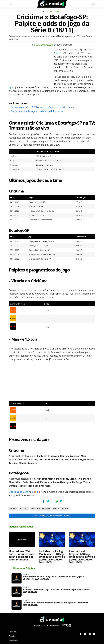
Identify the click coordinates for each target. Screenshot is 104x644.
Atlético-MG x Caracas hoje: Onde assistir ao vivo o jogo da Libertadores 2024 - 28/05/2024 (56, 604)
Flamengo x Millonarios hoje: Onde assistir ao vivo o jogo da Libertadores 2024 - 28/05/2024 (56, 591)
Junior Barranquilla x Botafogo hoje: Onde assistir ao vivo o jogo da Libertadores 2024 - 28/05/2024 (54, 578)
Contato (12, 636)
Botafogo (58, 53)
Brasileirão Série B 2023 (40, 509)
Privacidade (13, 640)
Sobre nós (13, 632)
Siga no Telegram (94, 634)
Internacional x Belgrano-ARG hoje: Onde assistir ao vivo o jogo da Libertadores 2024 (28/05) (82, 557)
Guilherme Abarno (44, 45)
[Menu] (11, 4)
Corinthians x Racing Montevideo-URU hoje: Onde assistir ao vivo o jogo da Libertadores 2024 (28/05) (52, 557)
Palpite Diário (47, 11)
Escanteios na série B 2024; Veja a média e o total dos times (42, 107)
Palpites (58, 11)
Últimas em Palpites (23, 568)
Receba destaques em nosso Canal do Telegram (52, 516)
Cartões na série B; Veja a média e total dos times (37, 111)
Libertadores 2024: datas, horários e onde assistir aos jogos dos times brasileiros (22, 555)
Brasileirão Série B (61, 509)
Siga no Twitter (85, 634)
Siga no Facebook (81, 634)
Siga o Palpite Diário (19, 492)
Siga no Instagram (89, 634)
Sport (12, 87)
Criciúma (24, 509)
